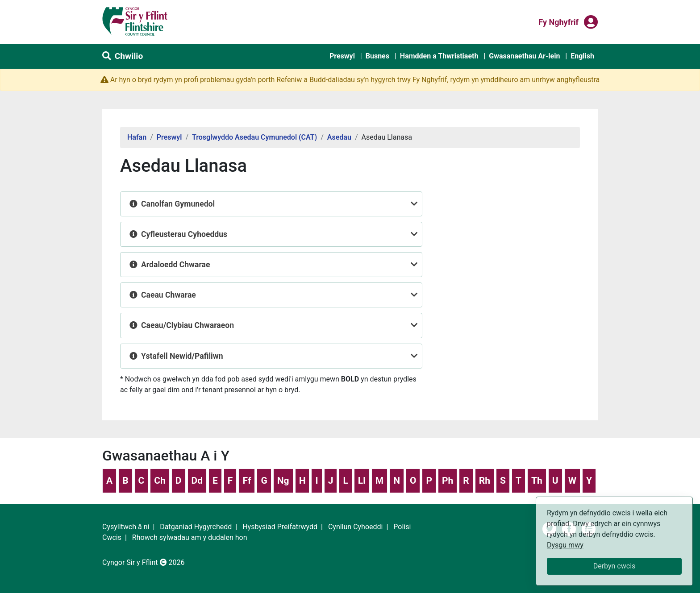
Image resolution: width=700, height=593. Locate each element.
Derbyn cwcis (615, 566)
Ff (247, 481)
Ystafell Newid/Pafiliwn (182, 356)
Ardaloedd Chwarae (175, 265)
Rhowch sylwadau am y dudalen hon (190, 537)
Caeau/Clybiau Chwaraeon (187, 325)
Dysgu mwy (565, 545)
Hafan (137, 137)
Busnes (377, 56)
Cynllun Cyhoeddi (356, 527)
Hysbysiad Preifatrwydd (280, 527)
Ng (283, 481)
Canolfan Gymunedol (178, 204)
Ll (362, 481)
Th (537, 481)
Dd (197, 481)
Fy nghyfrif (558, 21)
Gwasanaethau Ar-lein (524, 56)
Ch (160, 481)
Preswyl (342, 56)
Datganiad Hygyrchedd (196, 527)
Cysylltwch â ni (126, 527)
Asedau (339, 137)
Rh (485, 481)
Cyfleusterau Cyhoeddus (184, 234)
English (582, 56)
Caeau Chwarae (169, 295)
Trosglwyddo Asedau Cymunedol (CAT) (254, 137)
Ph (448, 481)
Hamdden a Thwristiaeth (439, 56)
